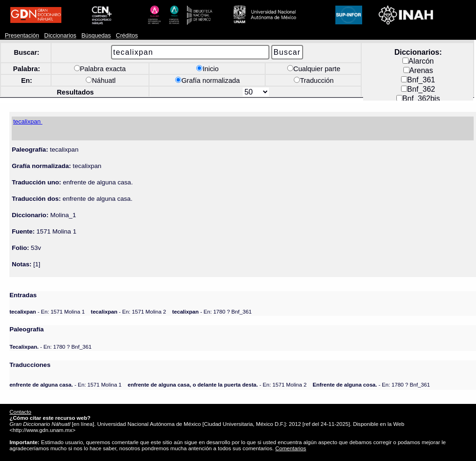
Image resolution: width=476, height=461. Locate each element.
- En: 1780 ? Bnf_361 (212, 311)
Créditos (127, 36)
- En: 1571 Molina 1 (47, 311)
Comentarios (291, 448)
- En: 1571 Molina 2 (129, 311)
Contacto (20, 412)
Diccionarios (60, 36)
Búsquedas (96, 36)
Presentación (22, 36)
